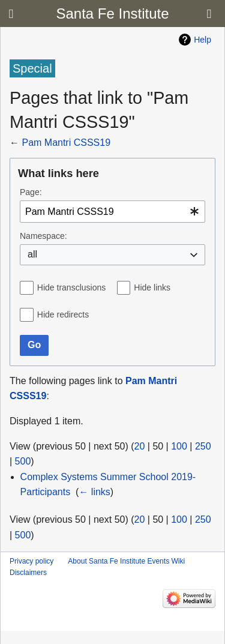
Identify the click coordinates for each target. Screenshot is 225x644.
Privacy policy (31, 561)
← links (94, 492)
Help (202, 40)
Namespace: (43, 236)
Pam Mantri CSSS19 (66, 143)
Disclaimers (28, 573)
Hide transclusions (71, 287)
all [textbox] (32, 254)
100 (179, 446)
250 (203, 446)
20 (140, 446)
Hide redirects (63, 314)
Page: (31, 192)
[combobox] (112, 212)
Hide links (152, 287)
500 (23, 461)
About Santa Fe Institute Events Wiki (126, 561)
